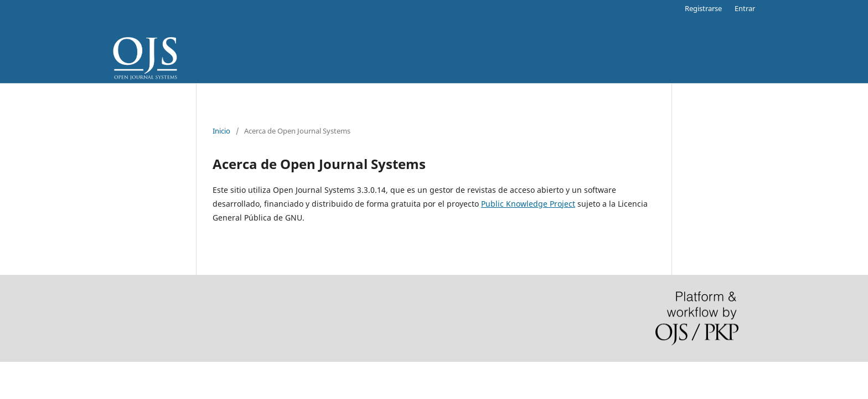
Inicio (221, 131)
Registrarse (703, 8)
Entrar (745, 8)
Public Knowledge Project (528, 204)
